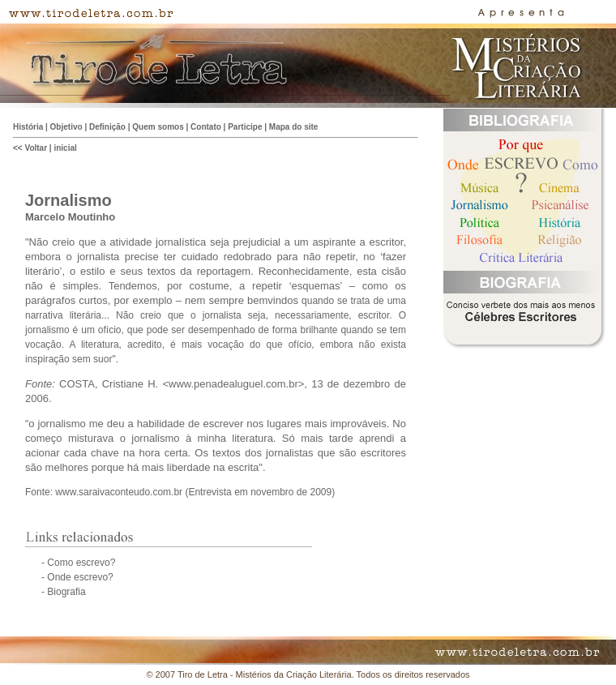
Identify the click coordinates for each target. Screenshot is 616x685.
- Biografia (64, 592)
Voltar (36, 148)
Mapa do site (294, 127)
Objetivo (66, 127)
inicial (65, 148)
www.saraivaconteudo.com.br (119, 492)
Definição (107, 127)
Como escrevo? (80, 563)
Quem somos (158, 127)
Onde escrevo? (80, 577)
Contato (206, 127)
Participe (245, 127)
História (28, 127)
